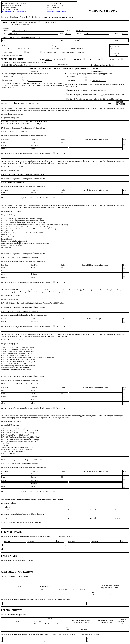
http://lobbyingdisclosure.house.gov (14, 11)
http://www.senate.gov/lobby (57, 11)
